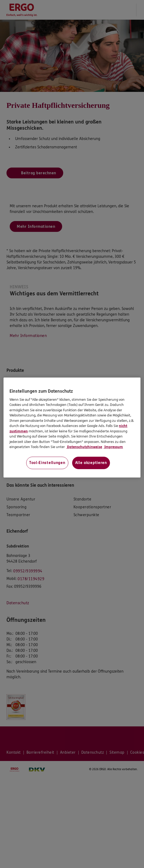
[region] (72, 428)
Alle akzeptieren (91, 463)
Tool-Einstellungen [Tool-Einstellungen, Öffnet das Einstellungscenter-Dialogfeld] (47, 463)
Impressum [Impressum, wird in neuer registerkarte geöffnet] (113, 447)
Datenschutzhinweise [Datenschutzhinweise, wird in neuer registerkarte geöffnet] (84, 447)
